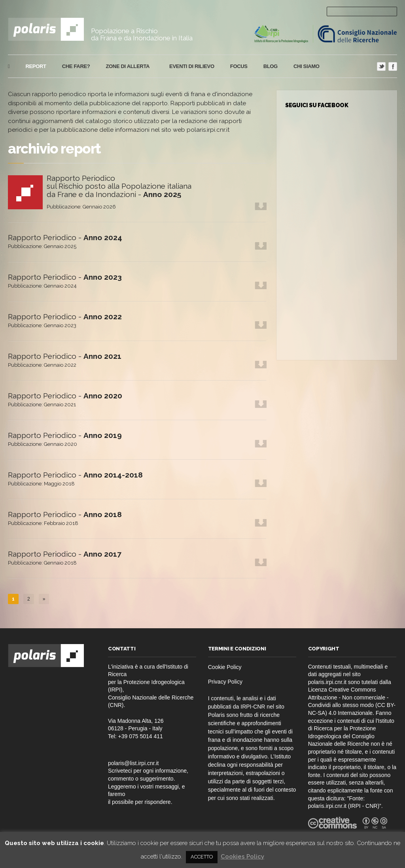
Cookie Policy (225, 667)
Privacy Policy (225, 682)
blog (271, 66)
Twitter (381, 66)
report (36, 66)
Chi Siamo (307, 66)
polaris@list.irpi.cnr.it (133, 763)
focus (239, 66)
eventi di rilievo (192, 66)
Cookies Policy (242, 857)
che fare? (76, 66)
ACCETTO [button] (202, 857)
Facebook (393, 66)
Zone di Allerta (127, 67)
